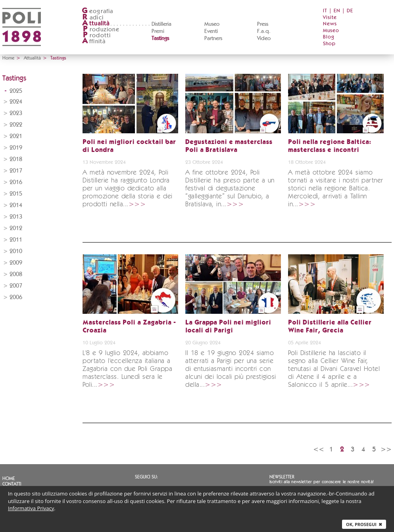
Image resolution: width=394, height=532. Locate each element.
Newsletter (282, 477)
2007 (16, 286)
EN (337, 11)
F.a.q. (264, 31)
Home (8, 58)
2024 (16, 102)
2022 (16, 125)
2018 (16, 159)
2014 (16, 205)
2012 (16, 228)
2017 (16, 171)
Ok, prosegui (364, 524)
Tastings (160, 38)
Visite (330, 18)
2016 (16, 182)
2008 (16, 274)
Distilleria (161, 24)
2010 (16, 251)
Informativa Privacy (31, 508)
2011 (16, 240)
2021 (16, 136)
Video (264, 38)
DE (350, 11)
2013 (16, 217)
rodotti (96, 36)
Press (263, 24)
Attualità (32, 58)
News (330, 24)
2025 (16, 91)
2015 (16, 194)
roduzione (101, 30)
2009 (16, 263)
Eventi (211, 31)
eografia (98, 11)
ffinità (94, 41)
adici (93, 18)
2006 (16, 297)
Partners (213, 38)
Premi (158, 31)
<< (319, 449)
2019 (16, 148)
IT (325, 11)
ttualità (96, 24)
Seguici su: (146, 477)
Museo (212, 24)
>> (386, 449)
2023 (16, 113)
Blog (329, 37)
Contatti (12, 484)
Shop (329, 44)
